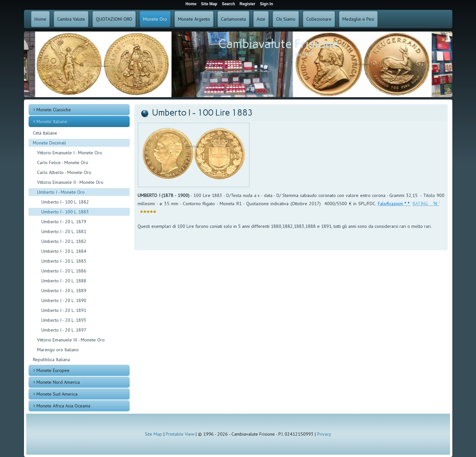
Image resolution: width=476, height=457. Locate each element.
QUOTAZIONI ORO (114, 19)
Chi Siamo (286, 19)
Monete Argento (194, 19)
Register (248, 4)
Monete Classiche (54, 110)
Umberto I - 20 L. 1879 (64, 222)
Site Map (153, 434)
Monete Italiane (52, 121)
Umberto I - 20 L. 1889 (64, 291)
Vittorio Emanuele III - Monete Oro (71, 340)
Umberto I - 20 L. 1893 (64, 320)
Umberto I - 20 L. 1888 (64, 281)
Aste (261, 19)
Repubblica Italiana (51, 359)
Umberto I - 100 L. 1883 (65, 212)
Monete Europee (53, 370)
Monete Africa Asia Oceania (63, 406)
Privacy (324, 434)
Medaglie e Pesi (358, 19)
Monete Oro (155, 19)
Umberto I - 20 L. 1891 (64, 310)
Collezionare (319, 19)
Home (40, 19)
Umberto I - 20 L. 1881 (64, 231)
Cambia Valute (71, 19)
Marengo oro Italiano (58, 350)
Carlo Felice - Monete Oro (63, 163)
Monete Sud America (57, 394)
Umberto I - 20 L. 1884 (64, 251)
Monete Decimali (49, 143)
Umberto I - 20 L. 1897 (64, 330)
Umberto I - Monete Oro (61, 192)
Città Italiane (45, 133)
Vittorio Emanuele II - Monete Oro (70, 182)
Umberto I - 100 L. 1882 (65, 202)
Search (228, 4)
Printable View (180, 434)
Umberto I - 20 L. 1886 (64, 271)
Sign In (267, 4)
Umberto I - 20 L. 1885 (64, 261)
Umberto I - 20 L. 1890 (64, 300)
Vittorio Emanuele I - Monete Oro (70, 153)
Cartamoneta (233, 19)
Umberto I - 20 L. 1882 (64, 241)
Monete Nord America (58, 382)
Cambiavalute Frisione (278, 44)
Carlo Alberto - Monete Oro (64, 172)
